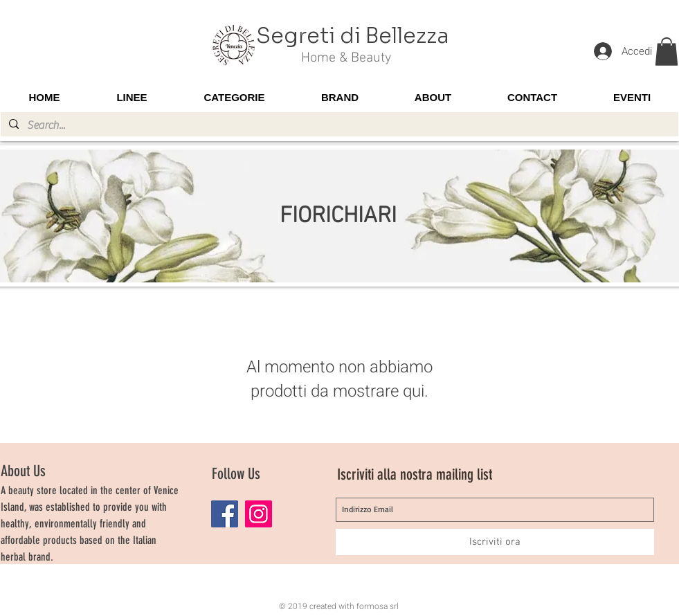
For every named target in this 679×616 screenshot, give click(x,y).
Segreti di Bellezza (353, 36)
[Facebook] (225, 514)
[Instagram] (259, 514)
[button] (667, 52)
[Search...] (338, 125)
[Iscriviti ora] (495, 542)
